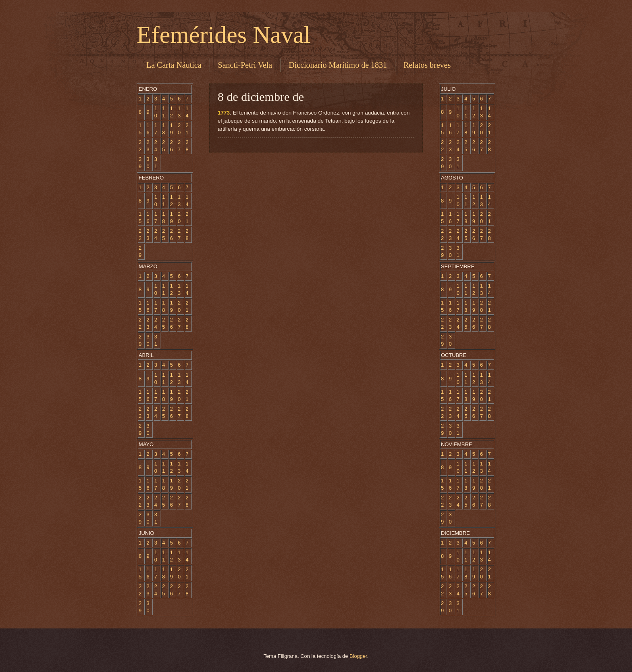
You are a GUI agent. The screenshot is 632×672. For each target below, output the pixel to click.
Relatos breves (427, 65)
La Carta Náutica (174, 65)
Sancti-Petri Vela (245, 65)
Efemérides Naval (223, 35)
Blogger (358, 656)
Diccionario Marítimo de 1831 (338, 65)
